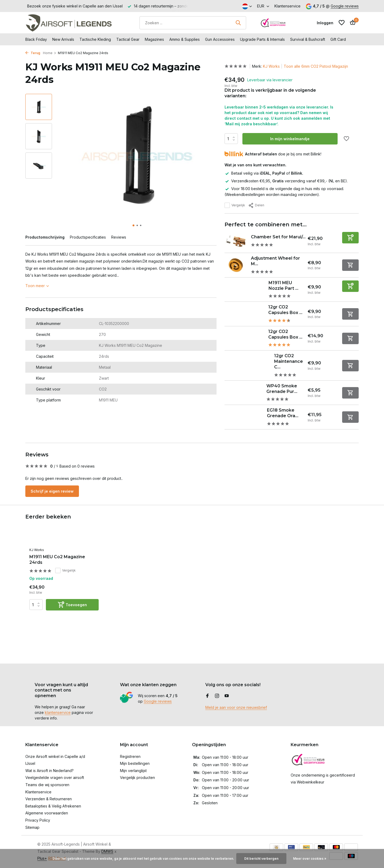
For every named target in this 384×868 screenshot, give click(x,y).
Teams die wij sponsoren (47, 785)
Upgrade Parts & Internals (262, 39)
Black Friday (36, 39)
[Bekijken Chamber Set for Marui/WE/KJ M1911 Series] (236, 241)
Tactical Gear (128, 39)
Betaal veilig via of (264, 173)
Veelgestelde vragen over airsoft (55, 777)
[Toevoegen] (350, 238)
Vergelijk (235, 205)
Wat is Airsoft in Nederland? (49, 771)
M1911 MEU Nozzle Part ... (283, 286)
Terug (33, 53)
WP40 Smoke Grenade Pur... (282, 389)
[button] (133, 225)
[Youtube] (227, 696)
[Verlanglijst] (342, 23)
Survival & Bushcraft (308, 39)
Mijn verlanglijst (133, 771)
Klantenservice (287, 6)
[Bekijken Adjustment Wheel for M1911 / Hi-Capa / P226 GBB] (236, 265)
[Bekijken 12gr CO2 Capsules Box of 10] (244, 314)
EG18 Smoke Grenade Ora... (283, 413)
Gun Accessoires (220, 39)
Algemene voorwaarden (47, 813)
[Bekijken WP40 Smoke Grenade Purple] (243, 393)
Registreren (130, 756)
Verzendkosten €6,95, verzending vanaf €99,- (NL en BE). (286, 181)
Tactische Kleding (95, 39)
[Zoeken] (193, 23)
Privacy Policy (38, 820)
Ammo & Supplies (185, 39)
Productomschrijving (45, 237)
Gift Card (338, 39)
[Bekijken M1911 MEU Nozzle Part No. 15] (245, 290)
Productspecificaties (88, 237)
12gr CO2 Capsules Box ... (285, 310)
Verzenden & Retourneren (49, 799)
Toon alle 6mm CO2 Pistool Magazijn (316, 66)
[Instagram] (217, 696)
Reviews (119, 237)
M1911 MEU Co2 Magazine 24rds (57, 560)
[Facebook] (207, 696)
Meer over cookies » (310, 859)
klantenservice (58, 712)
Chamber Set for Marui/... (278, 237)
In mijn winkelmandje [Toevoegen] (290, 139)
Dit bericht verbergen (261, 859)
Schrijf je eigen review (52, 491)
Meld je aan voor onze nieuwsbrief (236, 707)
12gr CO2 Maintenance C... (289, 361)
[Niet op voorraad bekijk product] (350, 265)
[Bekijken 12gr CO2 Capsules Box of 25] (245, 338)
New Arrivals (63, 39)
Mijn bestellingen (135, 763)
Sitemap (32, 827)
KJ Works (271, 66)
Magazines (154, 39)
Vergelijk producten (137, 777)
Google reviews (345, 6)
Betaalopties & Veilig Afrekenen (53, 806)
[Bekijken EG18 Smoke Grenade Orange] (244, 417)
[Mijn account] (325, 23)
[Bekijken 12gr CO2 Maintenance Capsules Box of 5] (247, 365)
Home (50, 53)
